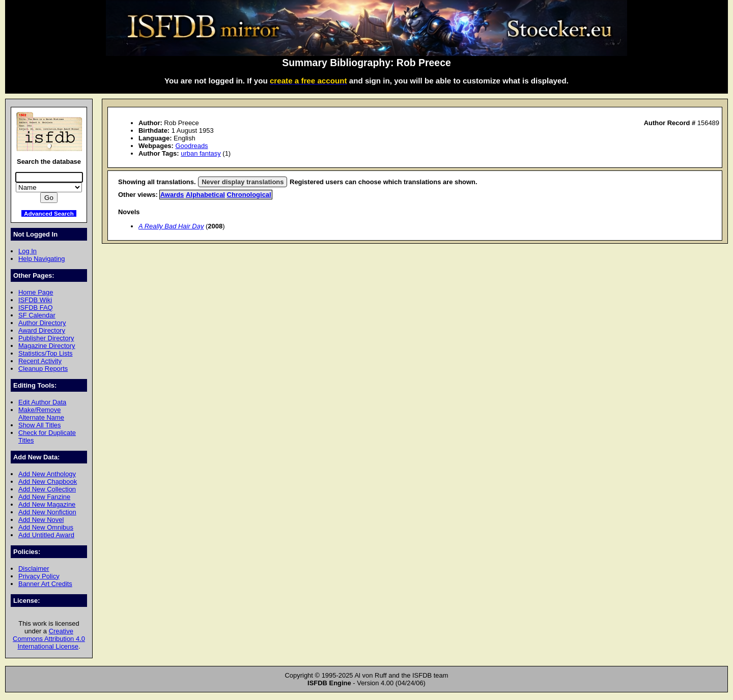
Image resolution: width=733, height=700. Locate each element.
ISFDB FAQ (36, 308)
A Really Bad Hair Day (171, 226)
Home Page (36, 292)
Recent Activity (40, 361)
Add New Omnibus (46, 527)
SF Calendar (37, 315)
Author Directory (42, 323)
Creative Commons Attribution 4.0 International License (49, 639)
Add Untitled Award (46, 535)
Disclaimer (34, 568)
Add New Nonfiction (47, 512)
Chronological (249, 195)
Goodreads (191, 146)
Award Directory (42, 330)
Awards (172, 195)
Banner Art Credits (45, 584)
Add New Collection (47, 489)
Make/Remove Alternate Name (41, 414)
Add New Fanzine (44, 497)
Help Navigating (41, 259)
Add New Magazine (47, 504)
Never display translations (243, 182)
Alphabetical (205, 195)
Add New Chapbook (48, 482)
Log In (27, 251)
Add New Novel (41, 520)
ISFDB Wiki (35, 300)
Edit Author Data (42, 402)
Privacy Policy (39, 576)
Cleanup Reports (43, 369)
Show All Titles (40, 425)
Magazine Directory (47, 346)
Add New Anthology (47, 474)
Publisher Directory (46, 338)
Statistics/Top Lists (46, 353)
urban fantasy (201, 153)
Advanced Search (49, 213)
